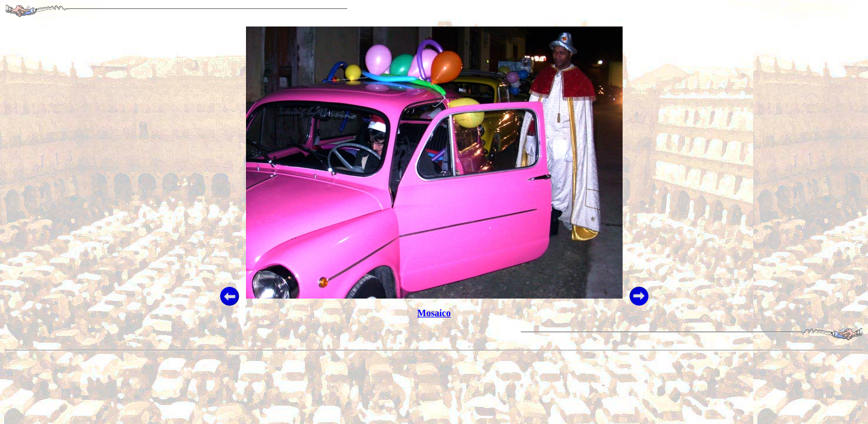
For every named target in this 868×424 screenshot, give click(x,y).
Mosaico (434, 313)
